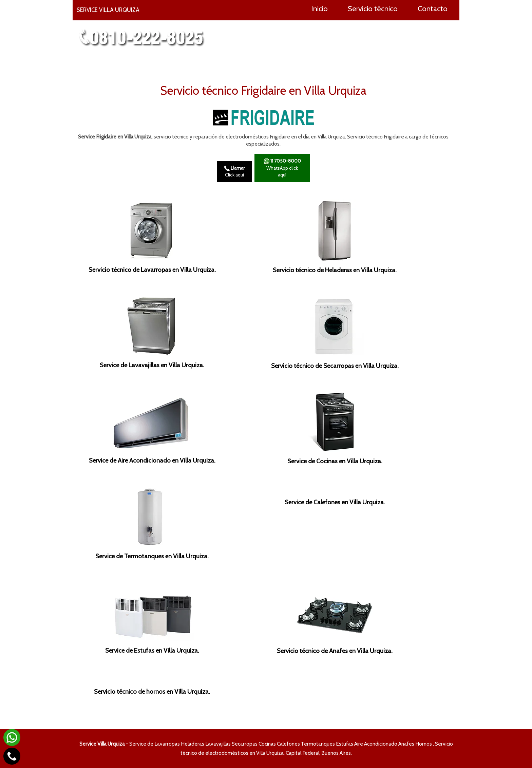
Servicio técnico (373, 8)
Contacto (433, 8)
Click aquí (234, 171)
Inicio (319, 8)
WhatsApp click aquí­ (282, 168)
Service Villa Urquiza (102, 744)
